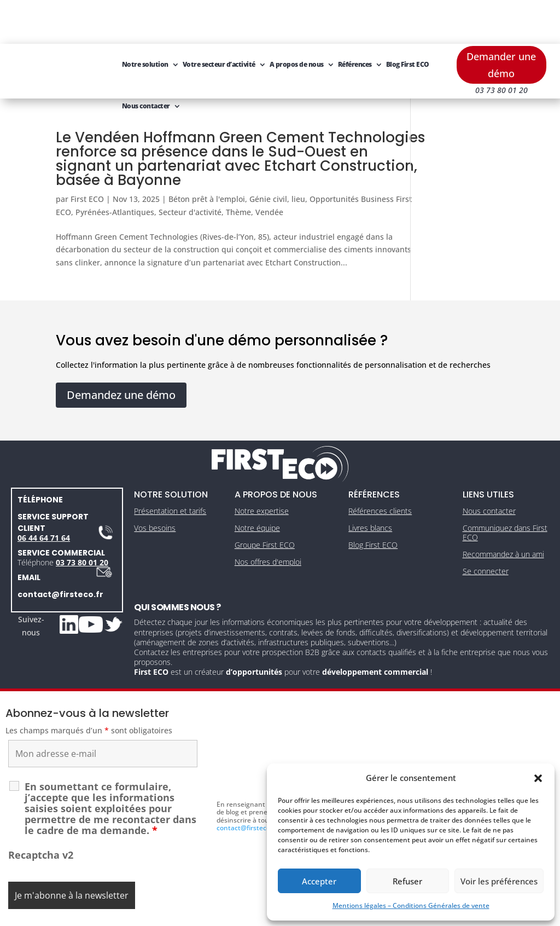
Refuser (407, 881)
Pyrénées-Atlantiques (168, 168)
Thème (291, 168)
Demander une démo (501, 21)
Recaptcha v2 (41, 815)
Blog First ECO (408, 21)
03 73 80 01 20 (82, 523)
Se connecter (486, 532)
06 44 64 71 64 (44, 498)
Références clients (380, 471)
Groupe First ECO (265, 505)
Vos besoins (155, 488)
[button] (538, 778)
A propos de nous (297, 21)
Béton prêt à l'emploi (207, 155)
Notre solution (145, 21)
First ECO (87, 155)
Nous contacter (146, 62)
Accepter (319, 881)
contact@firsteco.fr (60, 555)
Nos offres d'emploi (268, 522)
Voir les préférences (499, 881)
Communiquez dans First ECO (505, 493)
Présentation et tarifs (170, 471)
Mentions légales (229, 914)
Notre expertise (262, 471)
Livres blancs (370, 488)
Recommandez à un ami (503, 515)
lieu (298, 155)
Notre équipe (257, 488)
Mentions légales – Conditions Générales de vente (411, 905)
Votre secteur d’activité (219, 21)
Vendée (322, 168)
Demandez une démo (121, 355)
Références (355, 21)
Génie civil (268, 155)
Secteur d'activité (243, 168)
